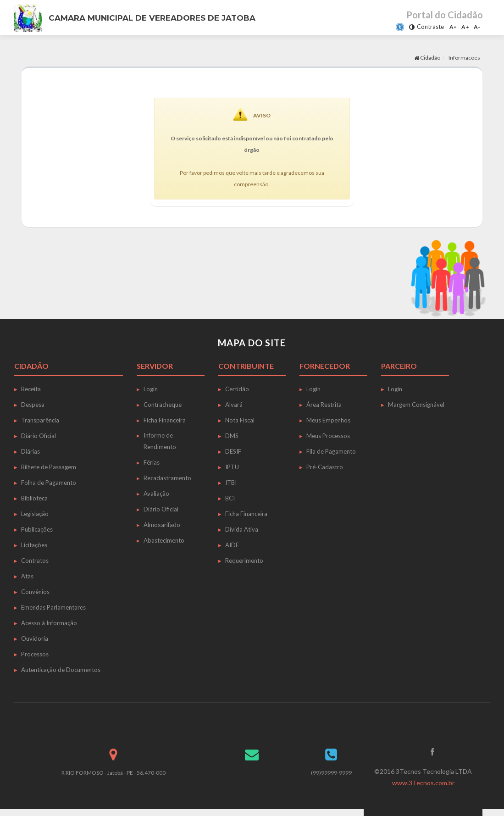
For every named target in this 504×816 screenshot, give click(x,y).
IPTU (232, 467)
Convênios (35, 592)
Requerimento (244, 561)
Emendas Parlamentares (53, 607)
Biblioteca (34, 498)
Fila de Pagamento (331, 451)
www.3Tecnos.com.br (423, 783)
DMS (232, 436)
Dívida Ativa (242, 529)
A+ (465, 27)
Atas (27, 576)
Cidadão (427, 58)
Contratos (35, 561)
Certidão (237, 389)
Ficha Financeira (165, 420)
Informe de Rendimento (160, 441)
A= (453, 27)
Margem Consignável (416, 405)
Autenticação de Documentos (61, 670)
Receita (31, 389)
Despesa (33, 405)
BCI (230, 498)
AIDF (232, 545)
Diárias (30, 451)
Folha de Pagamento (49, 483)
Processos (35, 654)
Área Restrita (324, 405)
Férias (152, 462)
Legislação (35, 514)
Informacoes (464, 58)
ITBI (231, 483)
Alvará (234, 405)
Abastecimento (164, 540)
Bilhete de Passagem (49, 467)
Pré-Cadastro (325, 467)
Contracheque (163, 405)
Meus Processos (328, 436)
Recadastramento (167, 478)
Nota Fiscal (240, 420)
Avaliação (156, 494)
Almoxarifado (162, 525)
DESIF (233, 451)
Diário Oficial (39, 436)
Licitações (34, 545)
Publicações (37, 529)
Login (151, 389)
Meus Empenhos (328, 420)
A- (477, 27)
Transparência (40, 420)
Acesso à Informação (49, 623)
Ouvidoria (35, 638)
